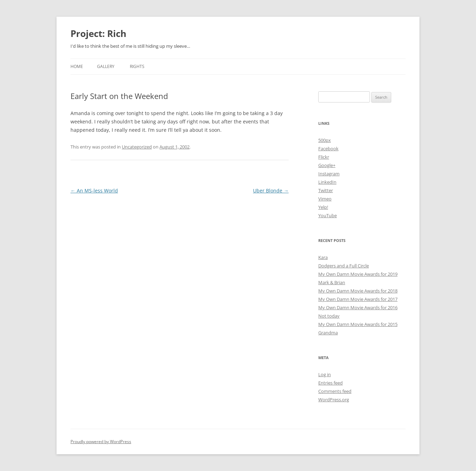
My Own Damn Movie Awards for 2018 (358, 291)
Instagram (329, 174)
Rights (137, 66)
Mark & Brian (332, 282)
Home (77, 66)
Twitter (326, 190)
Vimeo (325, 199)
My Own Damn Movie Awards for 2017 (358, 299)
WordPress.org (334, 400)
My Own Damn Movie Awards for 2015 (358, 324)
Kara (323, 257)
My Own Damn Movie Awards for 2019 (358, 274)
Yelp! (323, 207)
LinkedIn (327, 182)
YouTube (328, 215)
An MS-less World (94, 191)
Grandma (328, 333)
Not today (329, 316)
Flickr (324, 157)
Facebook (328, 149)
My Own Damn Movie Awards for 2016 (358, 307)
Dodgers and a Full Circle (344, 266)
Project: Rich (98, 33)
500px (325, 140)
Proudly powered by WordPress (101, 442)
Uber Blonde (271, 191)
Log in (325, 374)
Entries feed (330, 383)
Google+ (327, 165)
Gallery (106, 66)
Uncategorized (137, 147)
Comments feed (335, 391)
